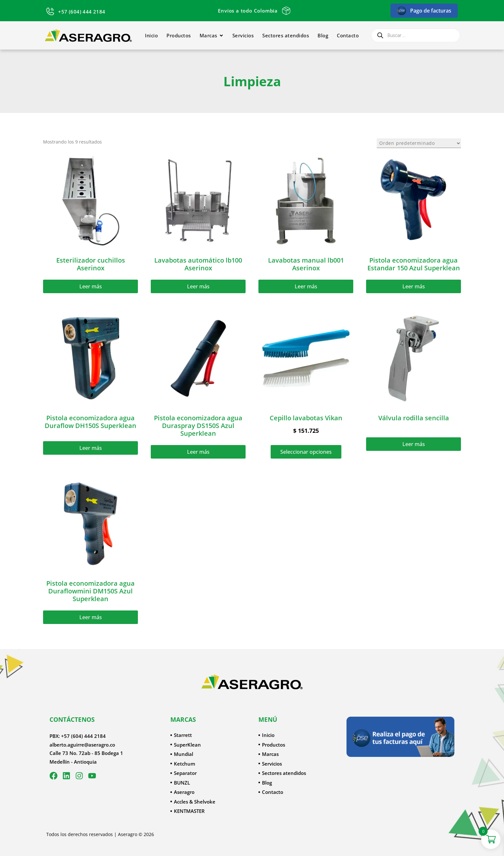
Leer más (91, 286)
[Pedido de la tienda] (419, 143)
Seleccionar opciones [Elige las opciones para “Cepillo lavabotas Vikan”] (306, 452)
